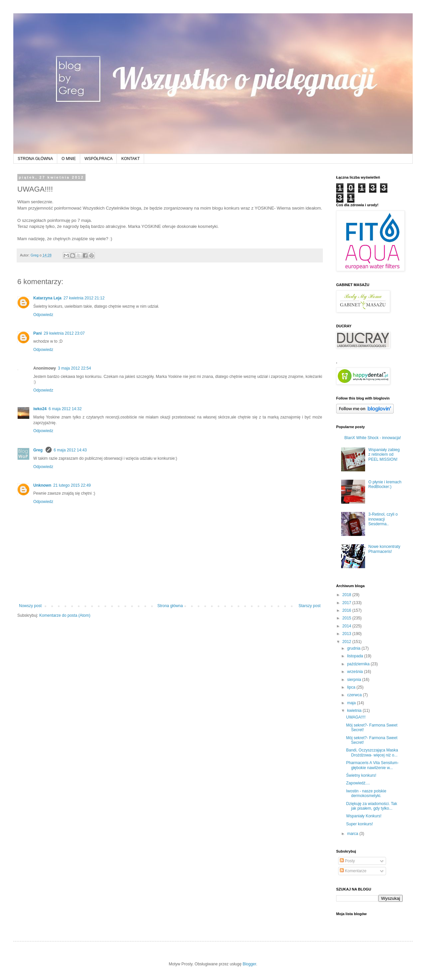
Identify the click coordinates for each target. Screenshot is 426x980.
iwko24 (40, 409)
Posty (347, 861)
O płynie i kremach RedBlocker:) (385, 484)
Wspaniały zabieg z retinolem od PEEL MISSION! (384, 455)
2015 (347, 618)
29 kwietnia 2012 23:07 (64, 333)
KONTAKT (130, 159)
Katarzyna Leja (47, 298)
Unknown (42, 485)
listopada (356, 656)
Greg (38, 450)
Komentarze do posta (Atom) (65, 615)
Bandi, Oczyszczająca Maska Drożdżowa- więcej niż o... (372, 752)
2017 (347, 603)
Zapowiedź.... (358, 783)
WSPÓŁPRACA (99, 159)
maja (352, 703)
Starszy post (310, 606)
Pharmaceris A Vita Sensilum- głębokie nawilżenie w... (372, 765)
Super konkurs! (360, 824)
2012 (347, 642)
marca (353, 834)
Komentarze (353, 871)
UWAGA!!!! (356, 717)
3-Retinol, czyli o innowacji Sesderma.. (383, 519)
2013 (347, 634)
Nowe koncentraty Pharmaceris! (384, 549)
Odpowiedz (43, 315)
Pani (37, 333)
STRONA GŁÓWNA (35, 159)
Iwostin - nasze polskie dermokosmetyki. (366, 793)
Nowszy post (30, 606)
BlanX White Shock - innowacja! (373, 438)
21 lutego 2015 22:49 (72, 485)
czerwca (355, 695)
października (359, 664)
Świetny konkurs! (361, 775)
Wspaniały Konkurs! (364, 816)
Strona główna (170, 606)
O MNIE (69, 159)
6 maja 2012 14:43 (70, 450)
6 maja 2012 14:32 (65, 409)
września (356, 672)
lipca (352, 687)
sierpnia (355, 680)
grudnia (354, 648)
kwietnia (355, 711)
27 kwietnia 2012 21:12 (84, 298)
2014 (347, 626)
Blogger (249, 964)
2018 (347, 595)
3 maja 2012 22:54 (74, 368)
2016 (347, 610)
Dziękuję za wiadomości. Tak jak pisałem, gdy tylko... (372, 806)
